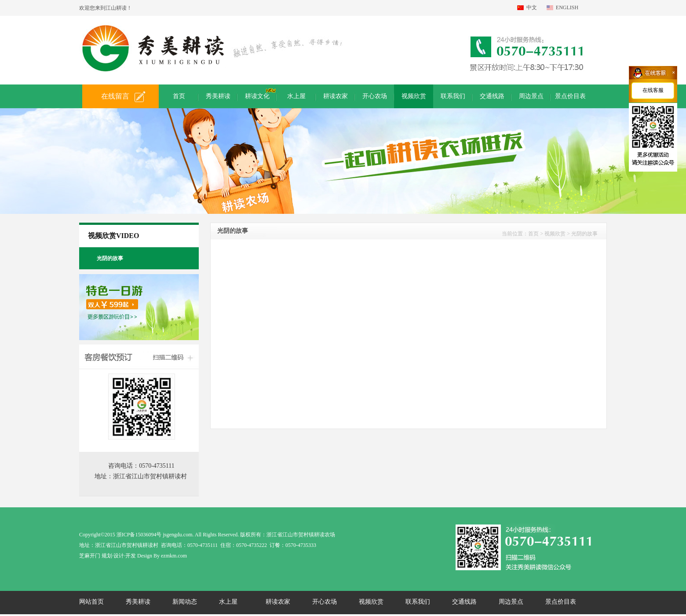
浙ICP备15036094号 (139, 535)
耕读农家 (278, 602)
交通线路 (464, 602)
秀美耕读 (138, 602)
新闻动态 (185, 602)
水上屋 (228, 602)
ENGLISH (567, 7)
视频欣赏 (371, 602)
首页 (533, 234)
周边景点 (511, 602)
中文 (532, 7)
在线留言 (115, 96)
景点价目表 (561, 602)
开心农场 (325, 602)
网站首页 (91, 602)
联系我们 (418, 602)
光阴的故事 (584, 234)
